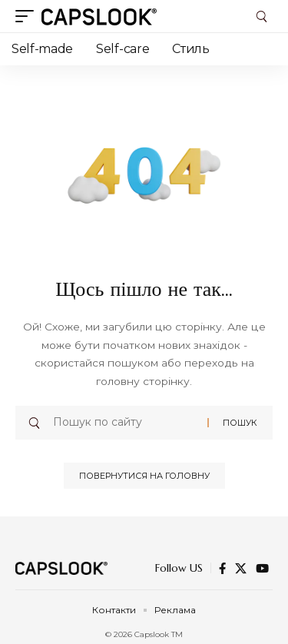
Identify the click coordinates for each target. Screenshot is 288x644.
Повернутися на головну (144, 476)
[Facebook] (222, 569)
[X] (241, 569)
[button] (28, 16)
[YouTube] (262, 569)
